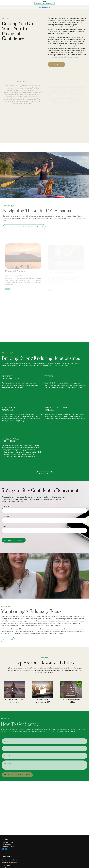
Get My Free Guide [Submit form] (14, 540)
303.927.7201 (10, 843)
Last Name (5, 516)
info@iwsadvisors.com (9, 846)
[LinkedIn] (6, 849)
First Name (6, 506)
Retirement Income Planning (10, 860)
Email (4, 526)
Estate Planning (6, 865)
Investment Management (9, 863)
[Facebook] (3, 849)
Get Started (56, 64)
